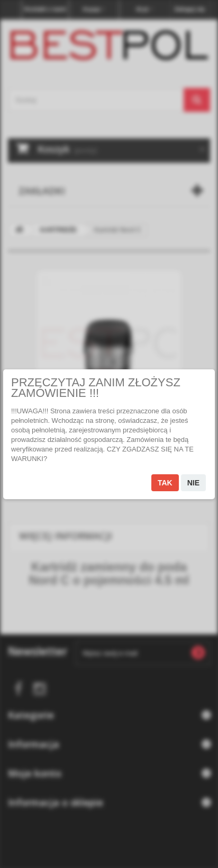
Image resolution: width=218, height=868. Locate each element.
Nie (193, 483)
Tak (165, 483)
